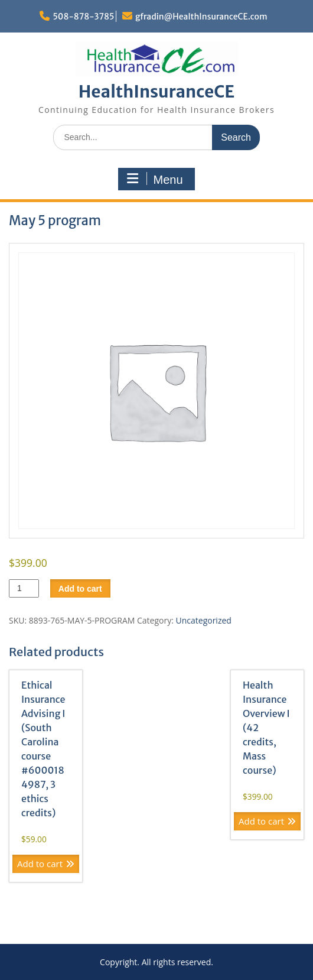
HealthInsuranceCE (157, 92)
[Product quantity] (24, 588)
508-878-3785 (83, 17)
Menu (155, 179)
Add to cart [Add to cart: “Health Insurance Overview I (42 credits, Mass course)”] (261, 821)
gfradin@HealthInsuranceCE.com (201, 17)
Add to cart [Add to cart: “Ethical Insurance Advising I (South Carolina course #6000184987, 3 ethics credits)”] (40, 864)
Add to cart (80, 589)
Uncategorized (204, 620)
